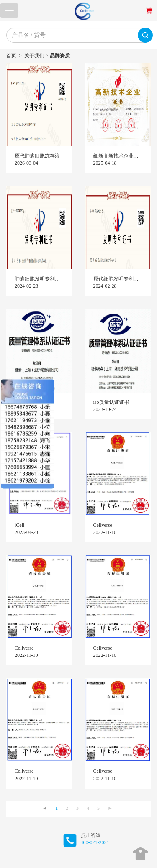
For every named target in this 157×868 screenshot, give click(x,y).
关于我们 (34, 56)
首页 (11, 56)
